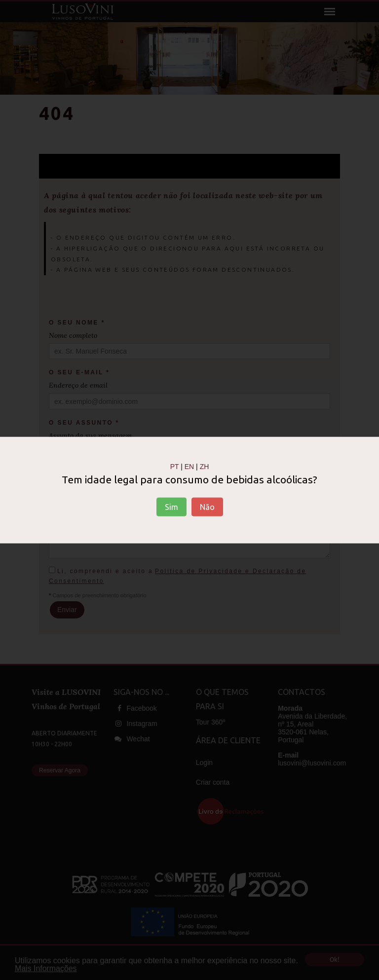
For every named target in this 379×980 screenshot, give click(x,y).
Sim (171, 507)
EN (189, 466)
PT (175, 466)
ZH (205, 466)
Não (207, 507)
